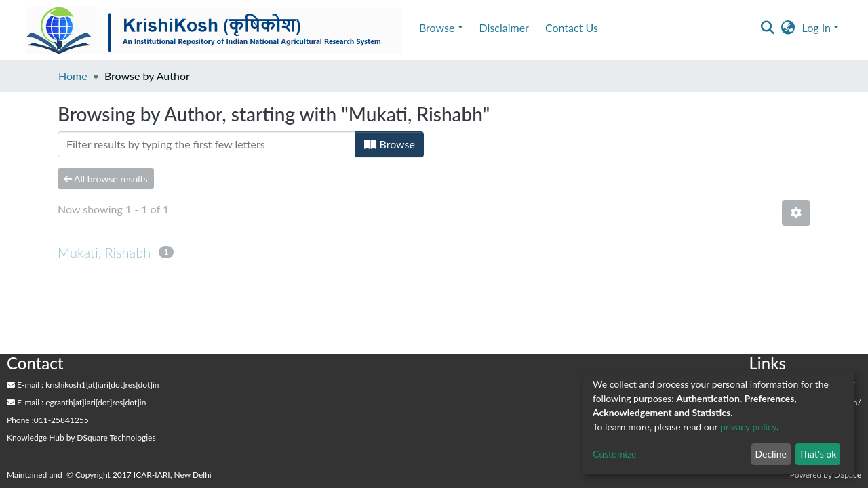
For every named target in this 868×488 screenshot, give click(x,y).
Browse (390, 144)
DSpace (848, 475)
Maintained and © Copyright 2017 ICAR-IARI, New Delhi (110, 475)
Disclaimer (504, 27)
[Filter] (207, 144)
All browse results (106, 179)
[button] (788, 28)
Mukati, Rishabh (104, 252)
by (81, 438)
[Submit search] (768, 28)
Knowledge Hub (36, 438)
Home (73, 76)
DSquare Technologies (116, 438)
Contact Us (572, 27)
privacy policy (748, 427)
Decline (771, 454)
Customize (615, 454)
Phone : (20, 420)
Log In (816, 27)
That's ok (817, 454)
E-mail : (25, 385)
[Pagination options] (796, 213)
